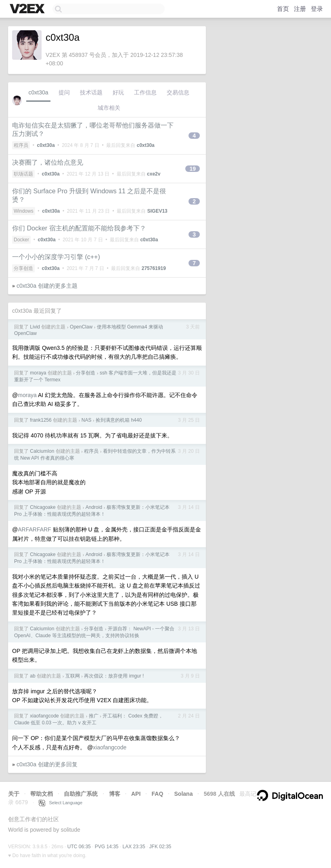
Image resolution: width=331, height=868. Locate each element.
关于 (14, 794)
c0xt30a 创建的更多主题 (47, 286)
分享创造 (23, 268)
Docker (21, 240)
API (136, 794)
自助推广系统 (81, 794)
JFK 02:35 (160, 847)
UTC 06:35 (79, 847)
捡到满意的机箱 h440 (119, 420)
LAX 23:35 (134, 847)
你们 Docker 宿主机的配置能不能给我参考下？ (79, 228)
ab (32, 676)
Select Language (61, 803)
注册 (300, 9)
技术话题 (91, 92)
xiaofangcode (44, 716)
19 (193, 169)
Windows (24, 211)
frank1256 (41, 420)
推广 (94, 716)
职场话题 (23, 174)
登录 (317, 9)
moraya (38, 373)
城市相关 (109, 108)
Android (94, 507)
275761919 (154, 268)
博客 (115, 794)
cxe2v (154, 174)
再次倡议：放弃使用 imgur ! (114, 676)
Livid (35, 327)
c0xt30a (38, 92)
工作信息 (145, 92)
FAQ (158, 794)
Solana (184, 794)
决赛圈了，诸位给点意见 (48, 162)
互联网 (73, 676)
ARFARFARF (34, 529)
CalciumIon (42, 451)
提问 (64, 92)
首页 (283, 9)
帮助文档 (42, 794)
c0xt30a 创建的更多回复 (47, 764)
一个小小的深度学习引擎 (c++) (56, 257)
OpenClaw (81, 327)
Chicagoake (43, 507)
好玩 (118, 92)
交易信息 (178, 92)
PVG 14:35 (107, 847)
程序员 (21, 145)
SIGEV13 (157, 211)
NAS (87, 420)
